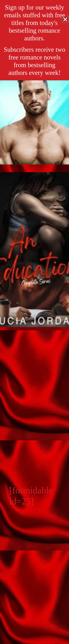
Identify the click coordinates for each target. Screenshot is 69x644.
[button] (65, 19)
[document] (34, 322)
